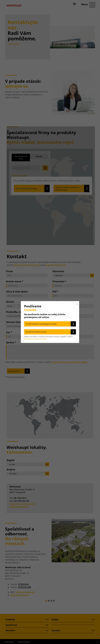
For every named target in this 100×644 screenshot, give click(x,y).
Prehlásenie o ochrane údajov (35, 339)
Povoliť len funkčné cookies (36, 332)
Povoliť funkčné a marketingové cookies (41, 324)
